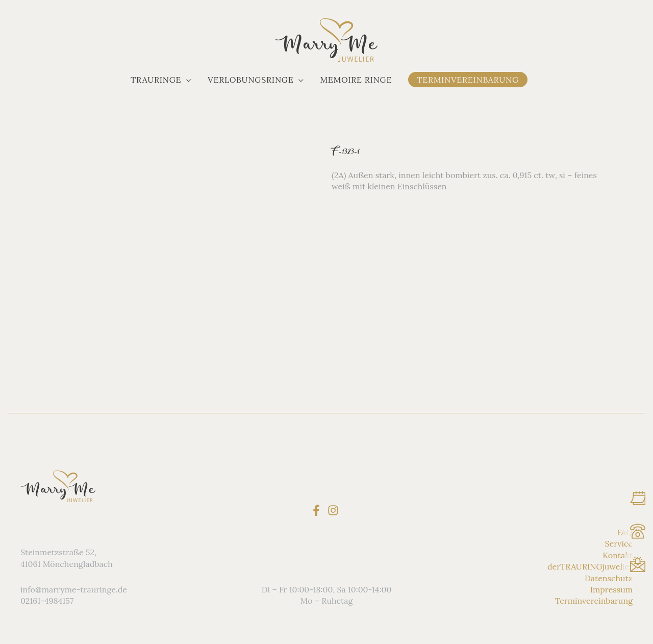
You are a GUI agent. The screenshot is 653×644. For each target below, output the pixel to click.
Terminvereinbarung (594, 601)
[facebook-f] (318, 510)
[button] (161, 80)
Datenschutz (609, 578)
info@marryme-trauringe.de (74, 589)
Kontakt (618, 555)
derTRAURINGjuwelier (590, 566)
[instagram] (335, 510)
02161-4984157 (47, 601)
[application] (186, 80)
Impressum (611, 589)
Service (619, 543)
